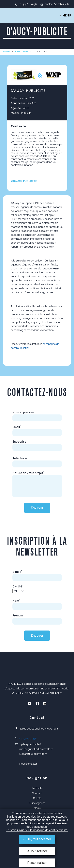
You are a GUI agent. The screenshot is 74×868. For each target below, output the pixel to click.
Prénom (18, 615)
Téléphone (20, 458)
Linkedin (45, 703)
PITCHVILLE (19, 15)
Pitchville (37, 788)
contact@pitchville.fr (57, 4)
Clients (37, 798)
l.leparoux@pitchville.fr (33, 754)
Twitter (29, 703)
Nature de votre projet (28, 473)
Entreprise (19, 442)
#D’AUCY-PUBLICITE (24, 181)
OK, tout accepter (37, 839)
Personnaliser (37, 863)
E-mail (17, 572)
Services (37, 793)
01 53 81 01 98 (28, 4)
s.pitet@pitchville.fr (31, 744)
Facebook (37, 703)
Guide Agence (37, 803)
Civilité (18, 586)
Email (17, 427)
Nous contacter (28, 764)
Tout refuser (37, 851)
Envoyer (37, 508)
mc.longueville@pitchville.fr (36, 749)
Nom (16, 601)
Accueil (7, 52)
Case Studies (22, 52)
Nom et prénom (23, 412)
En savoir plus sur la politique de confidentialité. (37, 830)
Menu (67, 15)
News (37, 808)
